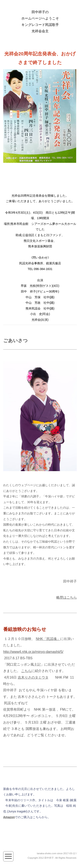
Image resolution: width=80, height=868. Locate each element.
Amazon (9, 817)
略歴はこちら (67, 597)
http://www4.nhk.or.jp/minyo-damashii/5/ (33, 652)
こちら (26, 671)
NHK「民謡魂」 (48, 639)
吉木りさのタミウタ (33, 677)
